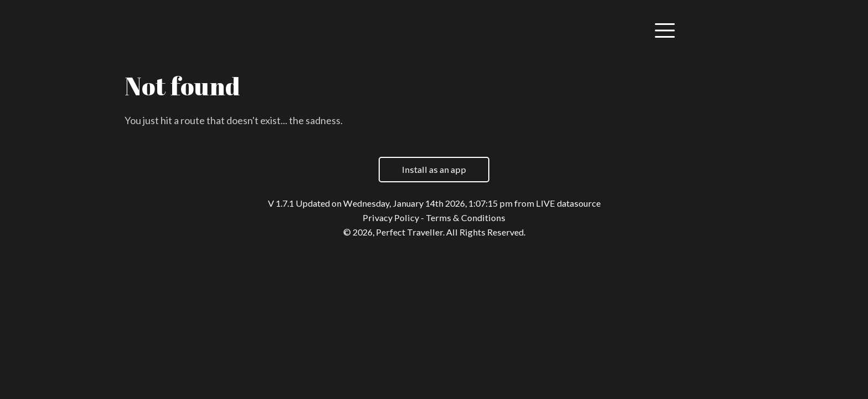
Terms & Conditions (466, 218)
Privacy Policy (391, 218)
